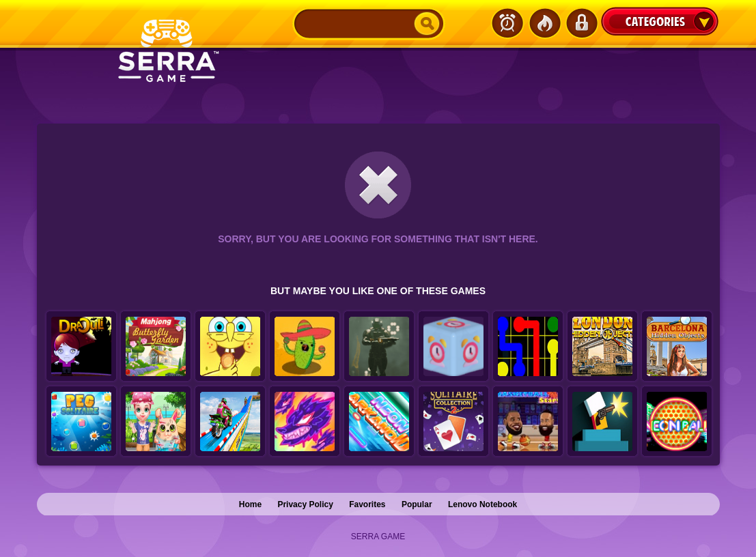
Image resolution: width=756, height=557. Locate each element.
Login (581, 23)
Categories (660, 21)
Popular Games (544, 23)
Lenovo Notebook (482, 504)
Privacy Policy (305, 504)
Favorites (367, 504)
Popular (417, 504)
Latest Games (507, 23)
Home (250, 504)
